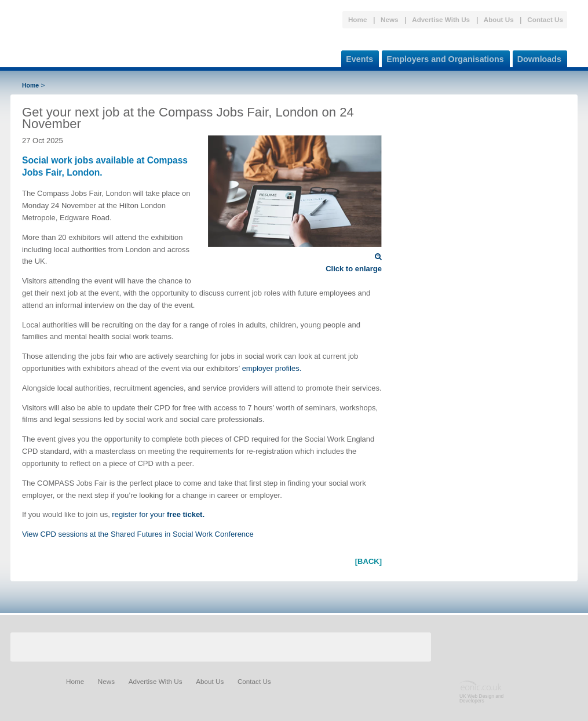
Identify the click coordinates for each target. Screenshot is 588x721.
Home (357, 19)
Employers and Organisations (443, 57)
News (390, 19)
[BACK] (368, 561)
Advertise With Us (441, 19)
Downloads (537, 57)
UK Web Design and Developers (481, 698)
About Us (499, 19)
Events (357, 57)
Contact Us (545, 19)
